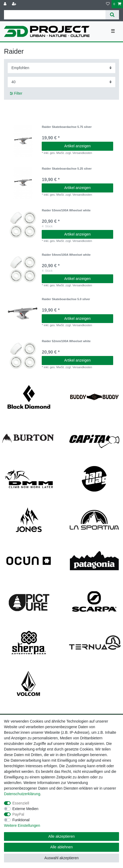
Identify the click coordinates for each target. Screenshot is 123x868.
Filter (16, 93)
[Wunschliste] (108, 4)
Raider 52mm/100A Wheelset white (66, 341)
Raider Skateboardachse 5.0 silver (66, 299)
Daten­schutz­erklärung (22, 794)
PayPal (18, 814)
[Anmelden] (6, 4)
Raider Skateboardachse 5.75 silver (67, 127)
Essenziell (21, 803)
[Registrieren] (15, 4)
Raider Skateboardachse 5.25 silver (67, 169)
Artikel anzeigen (78, 146)
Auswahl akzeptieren (61, 858)
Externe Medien (26, 809)
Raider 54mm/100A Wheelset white (66, 255)
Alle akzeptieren (62, 836)
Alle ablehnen (61, 847)
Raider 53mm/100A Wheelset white (66, 210)
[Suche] (112, 15)
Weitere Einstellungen (22, 825)
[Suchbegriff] (55, 15)
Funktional (21, 820)
